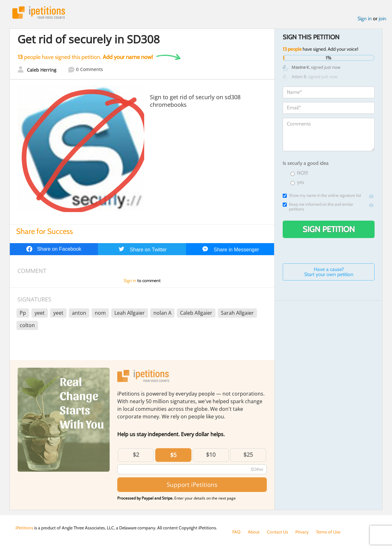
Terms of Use (328, 532)
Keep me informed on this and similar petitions (318, 207)
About (254, 532)
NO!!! (299, 173)
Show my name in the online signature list (322, 195)
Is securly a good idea (306, 163)
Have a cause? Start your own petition (329, 272)
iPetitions (39, 13)
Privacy (302, 532)
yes (297, 182)
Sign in (365, 19)
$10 (211, 455)
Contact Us (277, 532)
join (382, 19)
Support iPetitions (192, 484)
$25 (248, 455)
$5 (173, 455)
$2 (136, 455)
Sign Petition (329, 229)
